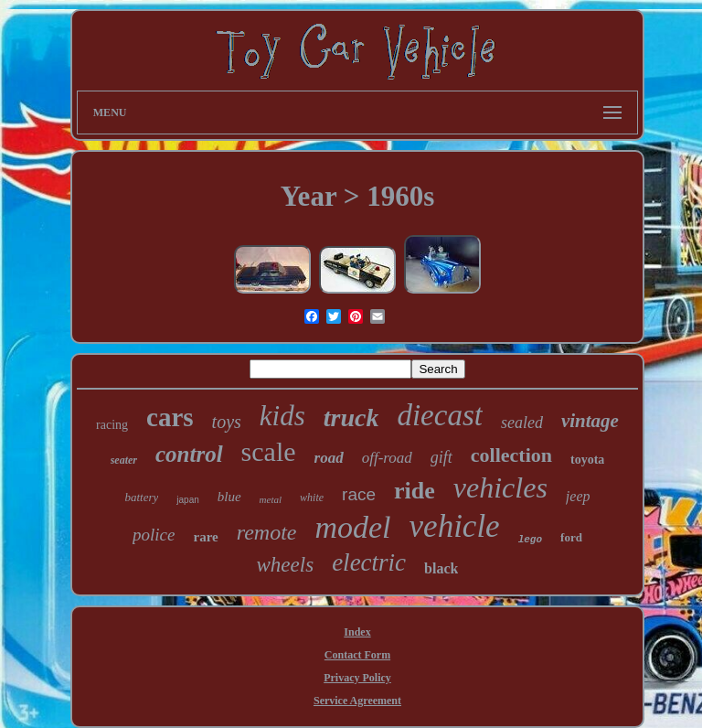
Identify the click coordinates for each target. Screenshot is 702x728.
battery (141, 497)
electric (369, 562)
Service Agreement (357, 701)
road (329, 458)
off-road (387, 458)
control (189, 454)
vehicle (455, 526)
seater (124, 460)
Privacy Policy (357, 678)
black (441, 568)
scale (269, 451)
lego (530, 540)
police (154, 535)
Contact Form (357, 655)
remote (267, 532)
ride (415, 491)
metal (271, 499)
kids (282, 416)
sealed (522, 423)
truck (351, 418)
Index (357, 632)
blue (229, 497)
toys (227, 422)
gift (441, 457)
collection (511, 455)
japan (187, 500)
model (352, 527)
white (312, 498)
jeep (578, 496)
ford (571, 537)
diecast (439, 415)
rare (206, 537)
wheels (286, 565)
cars (170, 417)
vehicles (500, 487)
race (359, 494)
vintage (590, 421)
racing (112, 425)
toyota (587, 460)
